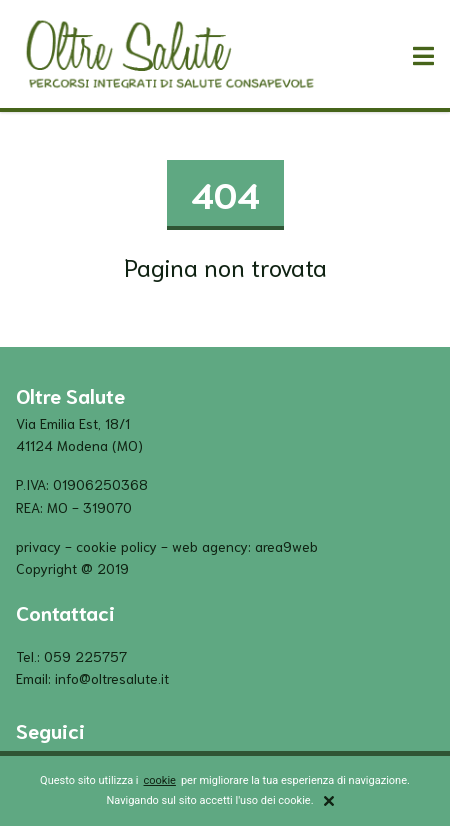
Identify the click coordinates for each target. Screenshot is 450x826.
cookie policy (116, 546)
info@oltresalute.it (112, 678)
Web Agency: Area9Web (245, 546)
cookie (160, 780)
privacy (38, 546)
